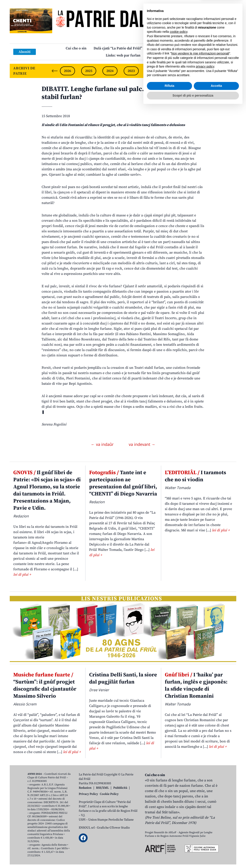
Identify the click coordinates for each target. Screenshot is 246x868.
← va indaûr (103, 444)
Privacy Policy (88, 794)
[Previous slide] (55, 71)
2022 (152, 71)
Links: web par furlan (123, 55)
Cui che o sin (76, 48)
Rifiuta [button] (169, 846)
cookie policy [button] (179, 792)
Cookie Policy (109, 794)
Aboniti (25, 52)
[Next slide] (229, 71)
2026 (67, 71)
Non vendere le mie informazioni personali (200, 814)
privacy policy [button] (205, 827)
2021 (174, 71)
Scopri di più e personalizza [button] (193, 856)
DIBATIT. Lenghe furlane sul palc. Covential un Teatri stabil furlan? (122, 93)
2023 (131, 71)
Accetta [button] (216, 846)
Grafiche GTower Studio (113, 828)
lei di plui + (22, 575)
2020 (195, 71)
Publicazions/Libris (165, 48)
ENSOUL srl (87, 828)
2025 (89, 71)
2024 (110, 71)
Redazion (85, 788)
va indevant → (142, 444)
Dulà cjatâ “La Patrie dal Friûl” (118, 48)
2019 (216, 71)
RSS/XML (102, 788)
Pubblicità (120, 788)
